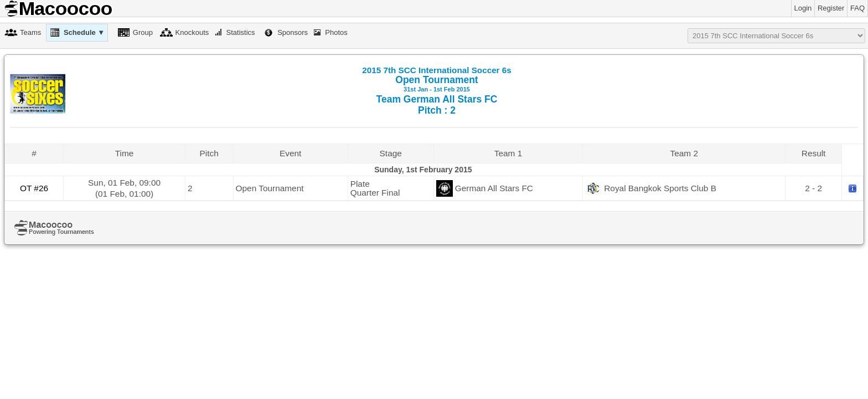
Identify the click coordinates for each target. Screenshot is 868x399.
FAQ (857, 8)
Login (803, 8)
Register (831, 8)
